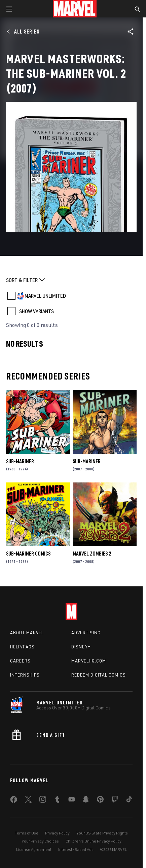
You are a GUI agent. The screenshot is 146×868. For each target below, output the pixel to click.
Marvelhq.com (89, 661)
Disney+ (81, 647)
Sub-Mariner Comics (28, 554)
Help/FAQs (22, 647)
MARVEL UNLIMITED (45, 296)
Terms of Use (27, 833)
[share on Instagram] (43, 801)
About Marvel (27, 633)
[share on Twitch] (115, 801)
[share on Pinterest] (100, 801)
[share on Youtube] (72, 801)
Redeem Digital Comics (99, 675)
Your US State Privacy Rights (102, 833)
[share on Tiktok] (129, 801)
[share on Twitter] (28, 801)
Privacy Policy (57, 833)
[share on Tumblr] (57, 801)
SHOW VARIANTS (36, 311)
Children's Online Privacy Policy (94, 841)
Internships (25, 675)
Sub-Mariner (20, 461)
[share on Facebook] (14, 801)
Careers (20, 661)
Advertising (86, 633)
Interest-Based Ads (76, 849)
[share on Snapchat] (86, 801)
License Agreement (34, 849)
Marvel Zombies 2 (92, 554)
